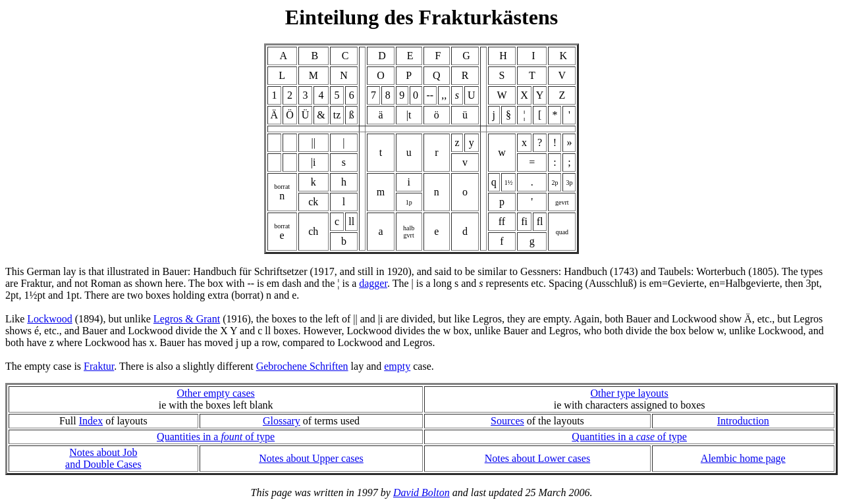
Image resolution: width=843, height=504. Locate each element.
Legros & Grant (187, 319)
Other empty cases (216, 393)
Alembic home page (743, 458)
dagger (373, 283)
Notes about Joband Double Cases (103, 458)
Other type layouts (630, 393)
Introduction (743, 421)
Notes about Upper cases (311, 458)
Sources (507, 421)
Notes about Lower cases (537, 458)
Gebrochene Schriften (302, 366)
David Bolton (421, 492)
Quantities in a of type (216, 437)
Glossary (282, 421)
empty (397, 366)
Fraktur (99, 366)
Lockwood (49, 319)
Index (91, 421)
